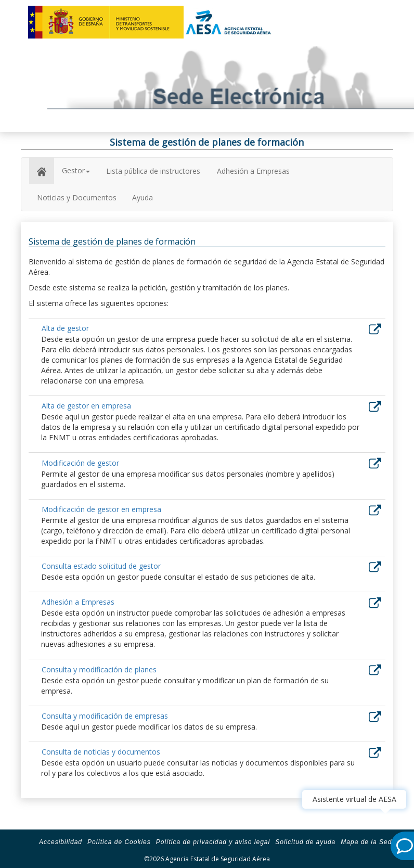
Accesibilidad (61, 842)
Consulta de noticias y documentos (101, 752)
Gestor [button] (76, 170)
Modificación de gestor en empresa (101, 509)
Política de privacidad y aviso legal (213, 842)
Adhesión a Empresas (253, 171)
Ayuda (143, 197)
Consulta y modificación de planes (99, 669)
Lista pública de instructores (153, 171)
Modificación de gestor (80, 463)
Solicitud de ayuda (305, 842)
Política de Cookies (119, 842)
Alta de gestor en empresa (86, 406)
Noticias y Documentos (77, 197)
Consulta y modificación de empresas (105, 716)
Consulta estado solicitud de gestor (101, 566)
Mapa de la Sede (368, 842)
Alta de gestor (65, 328)
